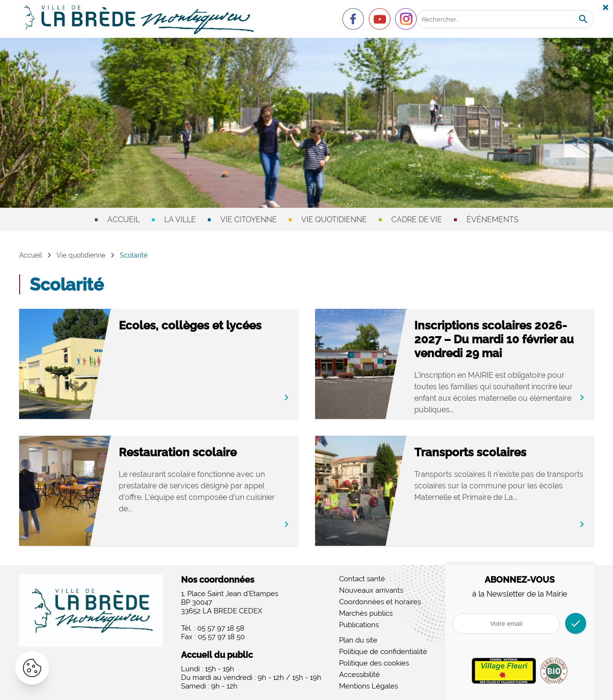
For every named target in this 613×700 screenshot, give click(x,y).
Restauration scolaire (178, 452)
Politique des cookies (374, 663)
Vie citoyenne (249, 220)
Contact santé (362, 579)
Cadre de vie (417, 220)
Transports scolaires (470, 452)
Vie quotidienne (334, 220)
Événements (493, 220)
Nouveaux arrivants (371, 590)
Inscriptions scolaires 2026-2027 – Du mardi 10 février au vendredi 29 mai (494, 339)
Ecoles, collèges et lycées (190, 325)
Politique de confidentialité (383, 652)
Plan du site (358, 640)
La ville (180, 220)
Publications (359, 625)
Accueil (124, 220)
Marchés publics (366, 613)
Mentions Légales (369, 686)
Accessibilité (359, 675)
